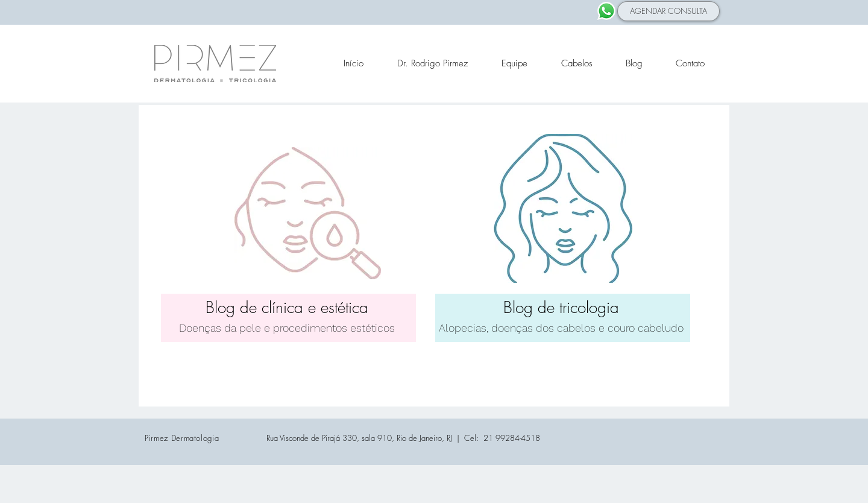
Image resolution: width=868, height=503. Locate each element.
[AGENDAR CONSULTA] (668, 11)
